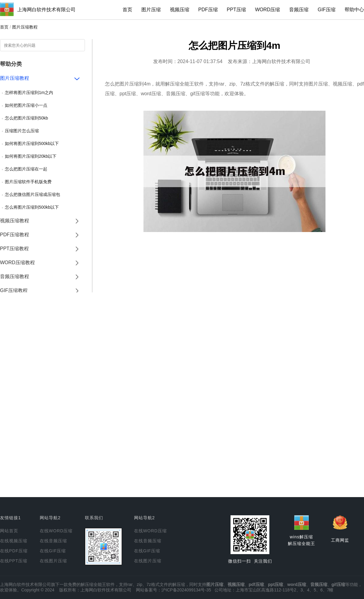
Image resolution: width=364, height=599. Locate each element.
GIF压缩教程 (14, 290)
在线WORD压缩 (56, 531)
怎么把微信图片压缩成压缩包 (32, 194)
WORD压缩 (268, 10)
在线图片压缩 (53, 561)
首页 (127, 10)
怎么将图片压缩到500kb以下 (32, 207)
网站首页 (9, 531)
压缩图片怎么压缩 (22, 131)
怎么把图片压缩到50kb (26, 118)
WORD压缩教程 (17, 262)
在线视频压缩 (14, 541)
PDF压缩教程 (15, 235)
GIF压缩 (327, 10)
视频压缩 (180, 10)
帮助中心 (354, 10)
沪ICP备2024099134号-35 (186, 590)
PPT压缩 (236, 10)
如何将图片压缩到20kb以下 (31, 156)
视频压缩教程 (15, 221)
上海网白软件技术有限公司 (46, 10)
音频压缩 (299, 10)
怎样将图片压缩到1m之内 (29, 93)
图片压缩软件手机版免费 (28, 182)
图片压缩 (151, 10)
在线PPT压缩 (14, 561)
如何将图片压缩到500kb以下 (32, 143)
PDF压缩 (208, 10)
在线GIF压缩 (53, 551)
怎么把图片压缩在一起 (26, 169)
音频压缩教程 (15, 276)
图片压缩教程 (25, 27)
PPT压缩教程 (14, 249)
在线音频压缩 (53, 541)
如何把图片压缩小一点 (26, 105)
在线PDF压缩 (14, 551)
